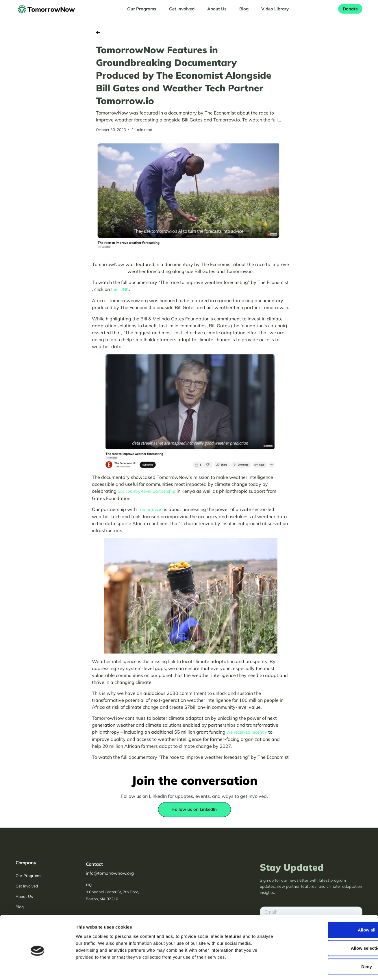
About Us (217, 9)
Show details (303, 969)
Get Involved (182, 9)
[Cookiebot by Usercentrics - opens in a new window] (37, 969)
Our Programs (142, 9)
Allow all (330, 906)
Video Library (275, 9)
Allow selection (330, 924)
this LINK (120, 289)
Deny (330, 942)
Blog (244, 9)
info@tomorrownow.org (110, 873)
